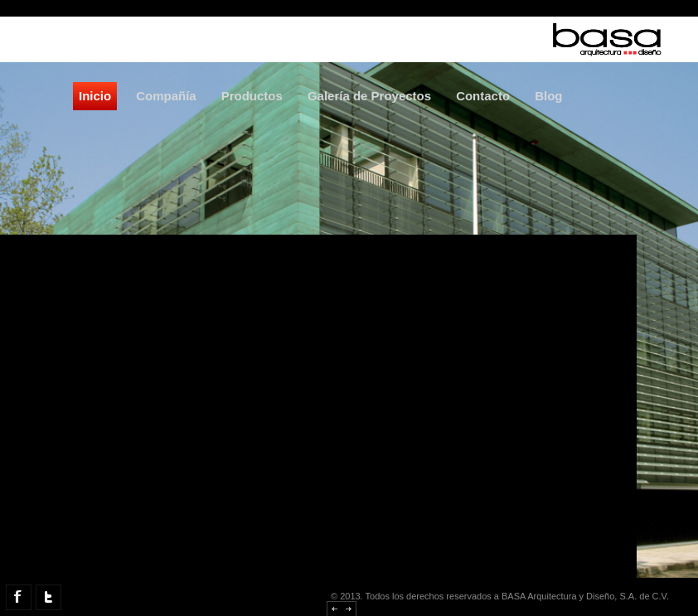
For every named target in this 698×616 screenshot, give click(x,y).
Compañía (166, 96)
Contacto (483, 96)
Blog (548, 96)
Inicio (95, 96)
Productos (252, 96)
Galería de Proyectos (369, 96)
